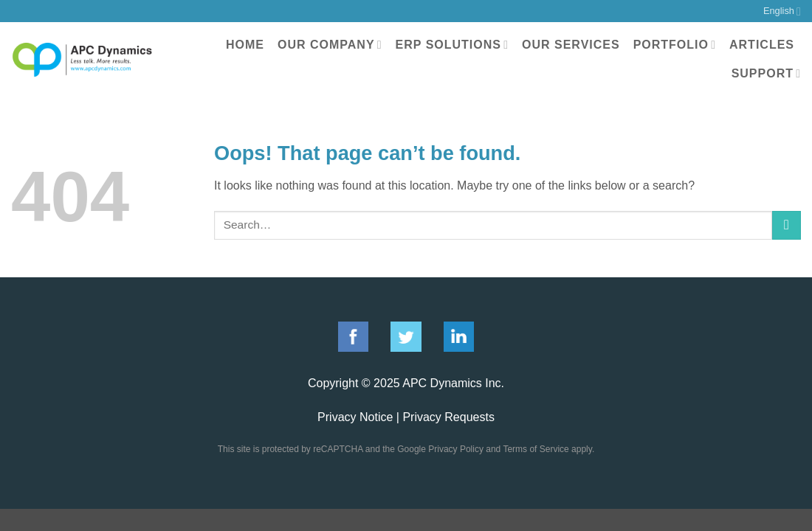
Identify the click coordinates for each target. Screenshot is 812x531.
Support (766, 73)
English (782, 11)
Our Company (330, 45)
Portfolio (675, 45)
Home (245, 45)
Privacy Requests (448, 417)
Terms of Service (536, 449)
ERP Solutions (452, 45)
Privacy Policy (456, 449)
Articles (762, 45)
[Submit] (787, 225)
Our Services (571, 45)
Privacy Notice (355, 417)
